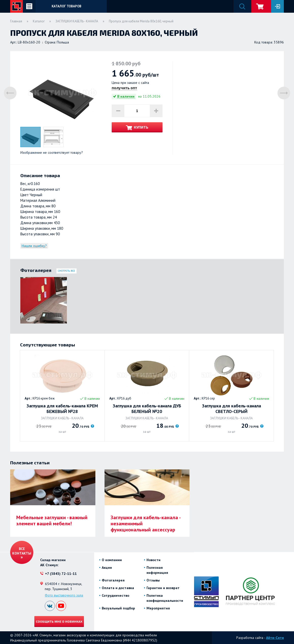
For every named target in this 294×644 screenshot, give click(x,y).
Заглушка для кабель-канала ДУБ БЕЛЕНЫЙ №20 (147, 409)
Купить (141, 127)
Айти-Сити (275, 638)
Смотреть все (67, 271)
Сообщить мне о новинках (59, 621)
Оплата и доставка (118, 588)
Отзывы (153, 580)
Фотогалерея (113, 580)
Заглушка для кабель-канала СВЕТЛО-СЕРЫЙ (231, 409)
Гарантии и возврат (163, 588)
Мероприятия (158, 608)
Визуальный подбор (118, 608)
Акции (107, 568)
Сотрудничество (115, 595)
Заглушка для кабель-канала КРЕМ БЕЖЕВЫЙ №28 (62, 409)
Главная (16, 21)
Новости (153, 560)
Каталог (39, 21)
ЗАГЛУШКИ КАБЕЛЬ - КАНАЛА (77, 21)
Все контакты (22, 551)
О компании (112, 560)
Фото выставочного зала (64, 595)
